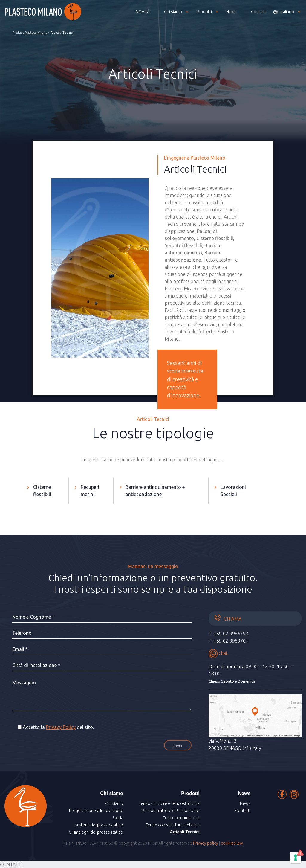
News (245, 803)
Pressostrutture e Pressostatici (170, 811)
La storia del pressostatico (98, 825)
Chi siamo (114, 803)
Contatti (243, 811)
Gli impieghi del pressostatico (96, 832)
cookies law (232, 843)
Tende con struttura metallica (173, 825)
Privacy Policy (61, 727)
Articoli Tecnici (185, 832)
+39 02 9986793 (231, 634)
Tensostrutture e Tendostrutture (169, 803)
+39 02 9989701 (231, 641)
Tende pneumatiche (181, 818)
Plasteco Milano (36, 33)
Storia (118, 818)
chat (218, 653)
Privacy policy (206, 843)
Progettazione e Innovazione (96, 811)
